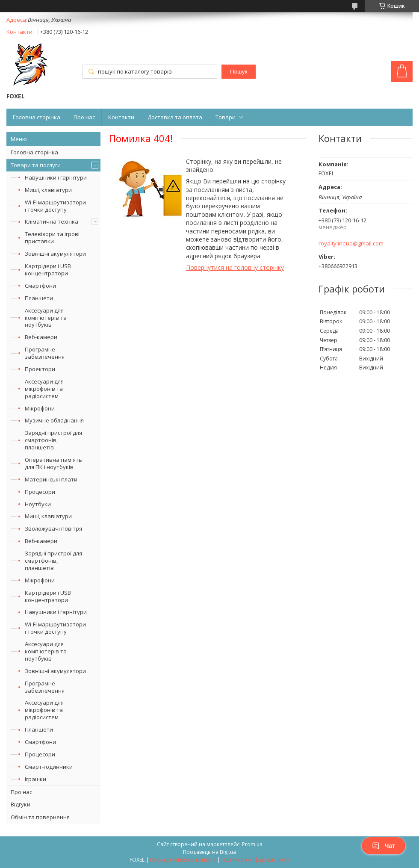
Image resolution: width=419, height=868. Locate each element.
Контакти (121, 117)
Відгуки (21, 804)
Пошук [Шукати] (239, 72)
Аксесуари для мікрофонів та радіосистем (44, 389)
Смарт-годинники (49, 767)
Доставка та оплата (175, 117)
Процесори (40, 492)
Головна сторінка (37, 117)
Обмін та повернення (40, 817)
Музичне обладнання (54, 420)
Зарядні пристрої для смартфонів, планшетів (53, 440)
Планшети (39, 298)
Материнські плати (51, 479)
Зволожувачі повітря (53, 528)
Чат (384, 846)
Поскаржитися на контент (183, 860)
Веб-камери (41, 337)
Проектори (40, 369)
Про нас (84, 117)
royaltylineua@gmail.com (351, 244)
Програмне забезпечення (45, 353)
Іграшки (35, 779)
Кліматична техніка (52, 221)
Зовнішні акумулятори (55, 254)
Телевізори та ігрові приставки (52, 238)
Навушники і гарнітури (56, 177)
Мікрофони (40, 408)
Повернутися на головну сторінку (235, 267)
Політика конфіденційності (255, 860)
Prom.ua (252, 844)
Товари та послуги (36, 165)
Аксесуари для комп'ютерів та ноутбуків (46, 318)
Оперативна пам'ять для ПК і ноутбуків (53, 463)
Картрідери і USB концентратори (48, 270)
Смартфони (40, 286)
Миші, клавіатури (48, 190)
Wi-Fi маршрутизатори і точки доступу (55, 206)
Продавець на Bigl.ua (209, 852)
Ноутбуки (38, 504)
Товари (226, 117)
